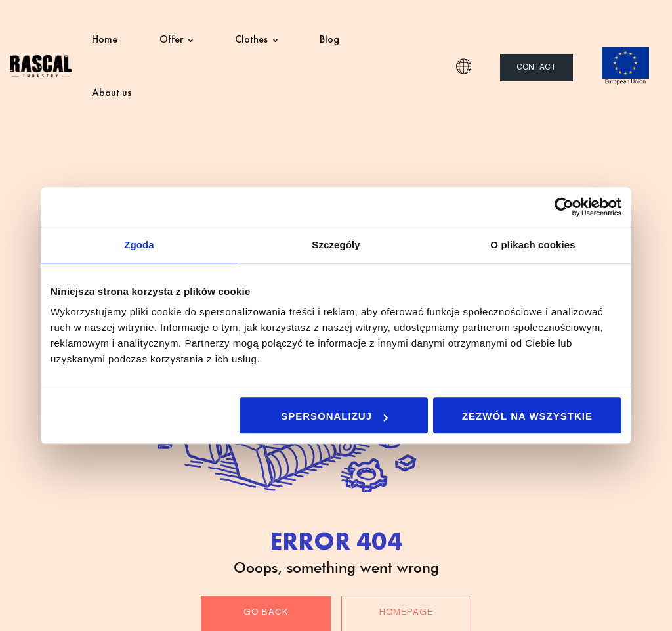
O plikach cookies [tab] (533, 245)
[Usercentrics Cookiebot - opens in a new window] (564, 207)
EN (464, 66)
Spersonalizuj (334, 416)
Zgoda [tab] (139, 245)
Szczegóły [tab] (336, 245)
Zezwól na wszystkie (527, 416)
